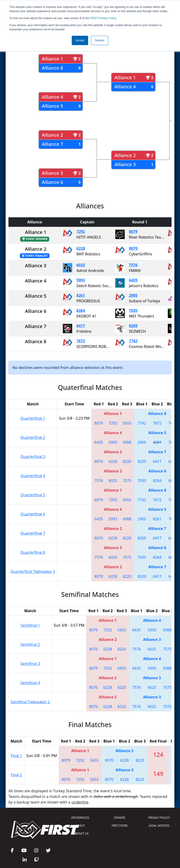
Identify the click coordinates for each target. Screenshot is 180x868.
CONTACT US (80, 834)
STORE (120, 826)
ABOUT (80, 826)
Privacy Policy (103, 18)
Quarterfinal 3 (33, 457)
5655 (127, 423)
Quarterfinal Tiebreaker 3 (33, 572)
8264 (81, 311)
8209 (133, 326)
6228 (81, 248)
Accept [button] (80, 40)
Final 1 (17, 756)
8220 (127, 461)
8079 (133, 232)
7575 (127, 481)
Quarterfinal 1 (33, 418)
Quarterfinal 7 (33, 533)
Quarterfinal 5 (33, 495)
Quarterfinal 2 (33, 437)
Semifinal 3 (30, 664)
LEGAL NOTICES (159, 826)
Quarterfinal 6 (33, 514)
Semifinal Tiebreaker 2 (30, 702)
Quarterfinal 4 (33, 476)
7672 (81, 341)
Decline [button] (100, 40)
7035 (133, 311)
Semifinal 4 (30, 683)
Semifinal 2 (30, 644)
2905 (133, 295)
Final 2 (17, 775)
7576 (133, 265)
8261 (81, 295)
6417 (81, 326)
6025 (81, 265)
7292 (81, 232)
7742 (133, 341)
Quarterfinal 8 (33, 552)
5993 (81, 280)
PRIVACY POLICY (159, 818)
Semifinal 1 (30, 625)
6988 (127, 442)
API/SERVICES (80, 818)
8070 (133, 248)
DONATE (120, 818)
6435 (133, 280)
